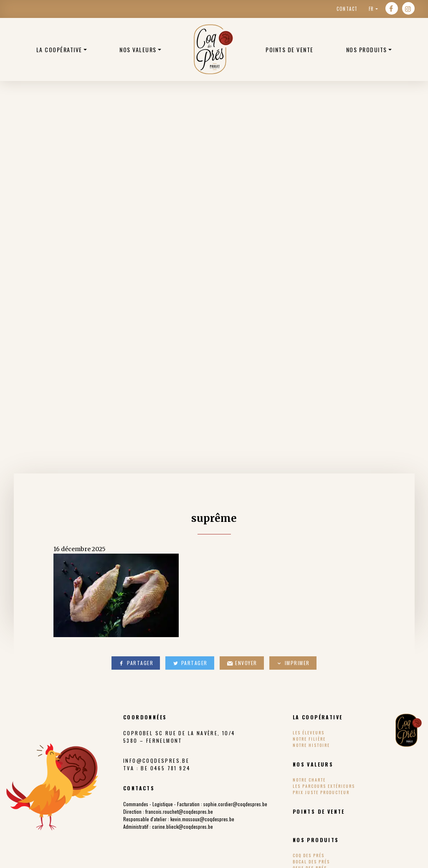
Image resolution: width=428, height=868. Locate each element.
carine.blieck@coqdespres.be (182, 826)
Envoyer (242, 663)
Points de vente (290, 49)
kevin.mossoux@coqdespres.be (202, 819)
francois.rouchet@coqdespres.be (179, 811)
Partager (136, 663)
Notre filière (309, 739)
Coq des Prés (309, 855)
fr (371, 9)
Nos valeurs (138, 49)
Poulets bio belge (213, 49)
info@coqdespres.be (156, 760)
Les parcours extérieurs (324, 786)
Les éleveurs (309, 733)
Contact (347, 9)
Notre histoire (311, 745)
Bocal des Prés (311, 862)
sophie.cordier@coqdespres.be (235, 804)
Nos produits (367, 49)
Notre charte (309, 780)
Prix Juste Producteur (321, 792)
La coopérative (59, 49)
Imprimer (293, 663)
